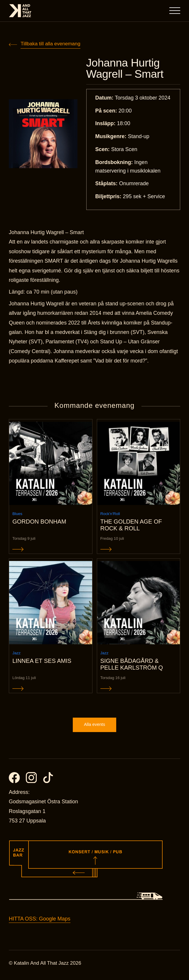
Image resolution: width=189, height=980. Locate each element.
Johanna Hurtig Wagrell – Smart (126, 69)
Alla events (94, 728)
